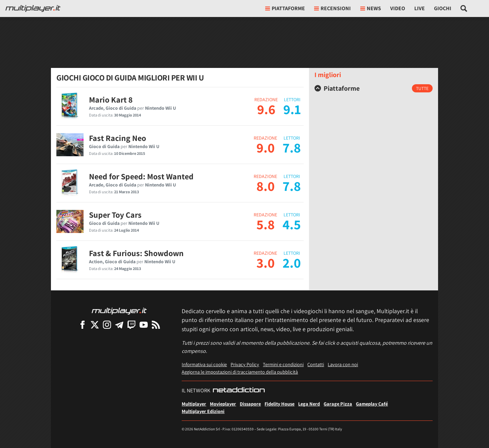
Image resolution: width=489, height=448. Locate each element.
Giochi (443, 8)
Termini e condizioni (283, 364)
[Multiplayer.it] (33, 8)
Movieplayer (223, 404)
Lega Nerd (309, 404)
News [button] (371, 8)
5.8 (266, 224)
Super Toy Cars (115, 215)
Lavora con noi (343, 364)
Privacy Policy (245, 364)
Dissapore (250, 404)
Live (420, 8)
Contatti (316, 364)
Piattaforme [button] (285, 8)
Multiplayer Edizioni (203, 411)
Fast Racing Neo (117, 138)
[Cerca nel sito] (464, 8)
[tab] (374, 88)
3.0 (266, 263)
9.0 (266, 147)
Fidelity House (279, 404)
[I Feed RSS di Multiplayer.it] (156, 325)
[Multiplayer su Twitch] (131, 325)
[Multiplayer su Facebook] (83, 325)
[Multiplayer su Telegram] (119, 325)
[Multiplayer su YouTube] (144, 325)
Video (398, 8)
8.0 (266, 186)
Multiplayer (194, 404)
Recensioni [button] (332, 8)
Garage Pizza (338, 404)
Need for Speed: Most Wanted (141, 176)
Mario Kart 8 (111, 100)
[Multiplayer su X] (95, 325)
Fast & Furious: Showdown (136, 253)
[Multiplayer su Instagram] (107, 325)
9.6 (266, 109)
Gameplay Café (372, 404)
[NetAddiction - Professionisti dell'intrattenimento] (239, 391)
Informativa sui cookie (204, 364)
